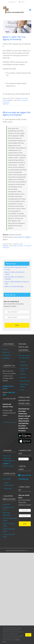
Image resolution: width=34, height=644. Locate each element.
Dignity (19, 100)
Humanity (24, 100)
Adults (23, 362)
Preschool (8, 489)
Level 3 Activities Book (9, 536)
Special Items (25, 381)
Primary (23, 374)
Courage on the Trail (9, 509)
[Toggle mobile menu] (30, 10)
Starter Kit (7, 504)
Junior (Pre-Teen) (24, 370)
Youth (22, 390)
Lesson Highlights (8, 100)
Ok (28, 635)
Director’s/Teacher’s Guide (9, 519)
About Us (6, 352)
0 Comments (28, 246)
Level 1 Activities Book (9, 525)
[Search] (30, 459)
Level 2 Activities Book (9, 530)
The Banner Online (8, 465)
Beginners (24, 365)
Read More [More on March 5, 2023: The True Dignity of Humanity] (6, 104)
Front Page (24, 98)
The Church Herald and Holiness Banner (9, 458)
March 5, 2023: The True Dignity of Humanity (14, 38)
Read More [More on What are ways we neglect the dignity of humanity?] (6, 248)
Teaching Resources (7, 514)
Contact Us (7, 355)
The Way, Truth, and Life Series (24, 357)
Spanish (23, 377)
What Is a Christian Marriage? (14, 287)
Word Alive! (7, 479)
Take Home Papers (24, 385)
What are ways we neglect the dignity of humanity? (17, 114)
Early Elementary (9, 484)
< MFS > (27, 551)
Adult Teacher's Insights (22, 237)
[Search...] (24, 459)
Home (5, 349)
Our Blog (6, 358)
